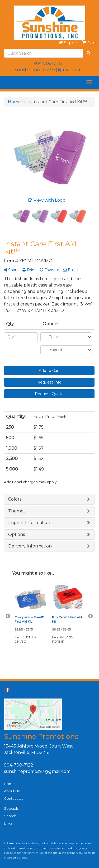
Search (10, 816)
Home (9, 784)
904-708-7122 (48, 63)
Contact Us (13, 798)
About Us (12, 791)
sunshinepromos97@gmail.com (48, 70)
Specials (11, 808)
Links (8, 823)
